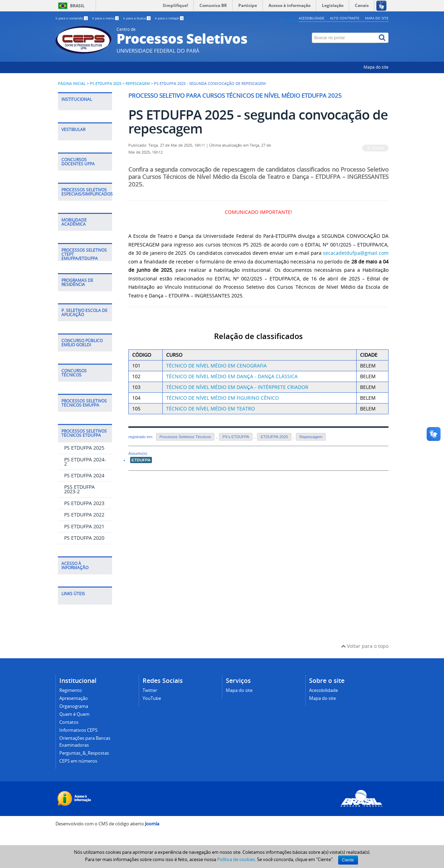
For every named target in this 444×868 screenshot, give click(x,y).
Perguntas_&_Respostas (84, 753)
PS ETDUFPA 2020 (84, 538)
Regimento (71, 690)
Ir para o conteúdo (72, 18)
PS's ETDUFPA (236, 437)
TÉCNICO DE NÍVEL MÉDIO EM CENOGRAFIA (216, 366)
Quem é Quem (74, 714)
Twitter (150, 690)
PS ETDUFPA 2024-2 (85, 462)
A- (295, 20)
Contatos (69, 722)
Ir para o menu (106, 18)
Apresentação (74, 698)
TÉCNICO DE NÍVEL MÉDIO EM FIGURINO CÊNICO (223, 398)
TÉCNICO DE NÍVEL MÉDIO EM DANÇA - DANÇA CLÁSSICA (232, 376)
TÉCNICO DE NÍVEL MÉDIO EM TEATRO (211, 409)
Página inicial (72, 84)
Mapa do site (377, 18)
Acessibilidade (311, 18)
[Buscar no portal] (344, 38)
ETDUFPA (141, 460)
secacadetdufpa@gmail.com (356, 253)
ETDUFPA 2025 (274, 437)
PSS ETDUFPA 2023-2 (79, 489)
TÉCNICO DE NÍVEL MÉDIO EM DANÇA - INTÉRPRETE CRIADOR (237, 387)
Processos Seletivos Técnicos (185, 437)
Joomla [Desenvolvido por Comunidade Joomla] (152, 824)
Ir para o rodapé (169, 18)
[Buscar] (383, 38)
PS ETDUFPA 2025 (106, 84)
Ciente (348, 860)
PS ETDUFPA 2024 (84, 475)
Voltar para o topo (365, 646)
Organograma (74, 706)
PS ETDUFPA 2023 (84, 503)
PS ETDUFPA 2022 (84, 515)
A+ (284, 20)
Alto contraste (345, 18)
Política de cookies (236, 859)
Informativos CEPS (78, 730)
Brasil (77, 6)
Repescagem (138, 84)
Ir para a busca (137, 18)
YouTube (152, 698)
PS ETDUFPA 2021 (84, 526)
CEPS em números (78, 761)
